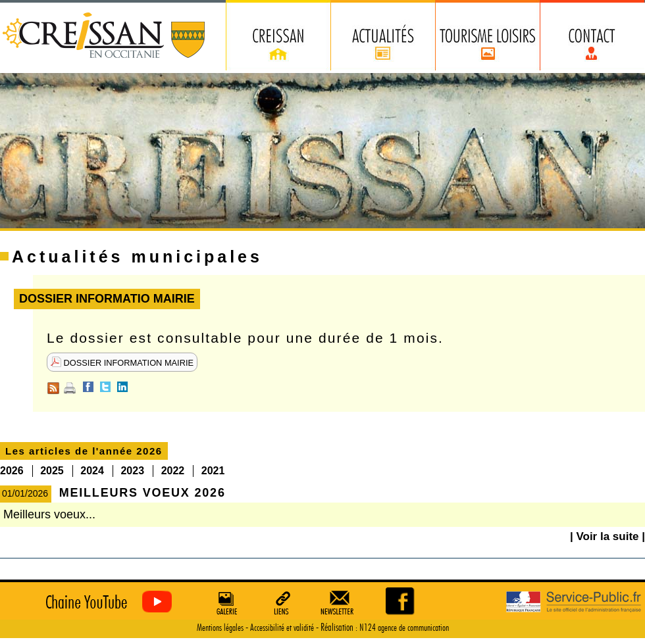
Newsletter (340, 603)
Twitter (105, 387)
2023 (132, 471)
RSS (53, 388)
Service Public (574, 602)
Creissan (104, 37)
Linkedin (122, 387)
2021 (213, 471)
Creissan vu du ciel (106, 602)
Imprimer (70, 388)
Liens (282, 603)
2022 (173, 471)
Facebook (88, 387)
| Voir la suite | (607, 536)
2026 (12, 471)
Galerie (225, 603)
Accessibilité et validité (282, 628)
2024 (92, 471)
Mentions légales (220, 628)
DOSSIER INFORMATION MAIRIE (122, 362)
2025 (52, 471)
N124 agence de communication (404, 628)
